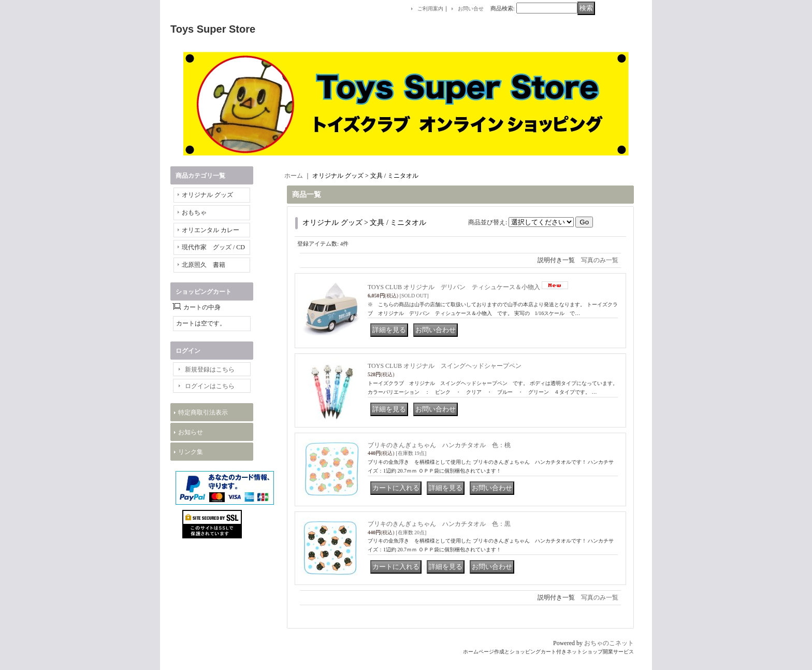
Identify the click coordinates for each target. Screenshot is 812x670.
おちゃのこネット (609, 643)
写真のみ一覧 (600, 260)
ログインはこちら (210, 386)
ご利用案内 (430, 9)
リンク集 (191, 452)
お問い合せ (471, 9)
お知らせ (191, 432)
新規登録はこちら (210, 369)
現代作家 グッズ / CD (213, 247)
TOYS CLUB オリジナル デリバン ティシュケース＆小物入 (454, 287)
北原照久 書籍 (204, 265)
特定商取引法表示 (203, 412)
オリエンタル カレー (211, 230)
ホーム (294, 176)
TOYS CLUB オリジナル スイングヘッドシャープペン (445, 366)
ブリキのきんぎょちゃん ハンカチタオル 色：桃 (439, 445)
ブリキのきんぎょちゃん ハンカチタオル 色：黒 (439, 524)
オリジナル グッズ (207, 195)
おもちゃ (194, 212)
